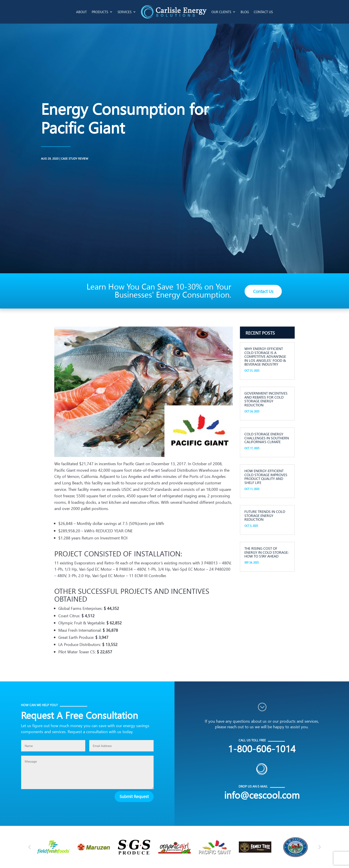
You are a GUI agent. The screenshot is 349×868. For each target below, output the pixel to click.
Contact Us (263, 12)
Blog (245, 12)
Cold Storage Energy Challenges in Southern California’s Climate (267, 438)
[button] (320, 847)
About (81, 12)
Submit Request (134, 796)
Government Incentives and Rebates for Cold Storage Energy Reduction (266, 399)
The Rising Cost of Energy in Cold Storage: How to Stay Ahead (266, 552)
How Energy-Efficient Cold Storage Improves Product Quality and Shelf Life (266, 477)
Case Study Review (33, 158)
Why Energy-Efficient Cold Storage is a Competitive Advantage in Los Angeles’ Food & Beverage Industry (265, 356)
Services (125, 12)
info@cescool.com (262, 795)
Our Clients (221, 12)
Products (100, 12)
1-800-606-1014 (262, 748)
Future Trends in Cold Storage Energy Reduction (265, 515)
